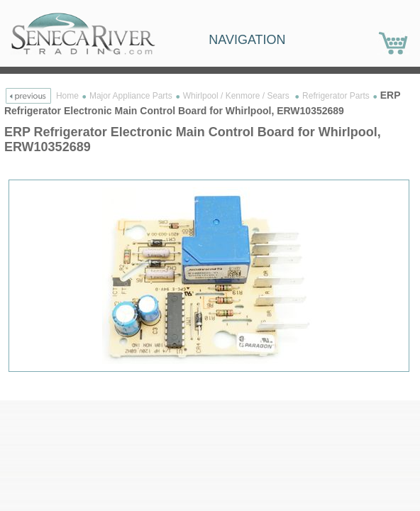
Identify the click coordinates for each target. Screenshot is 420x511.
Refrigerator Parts (336, 96)
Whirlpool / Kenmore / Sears (237, 96)
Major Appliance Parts (131, 96)
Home (67, 96)
